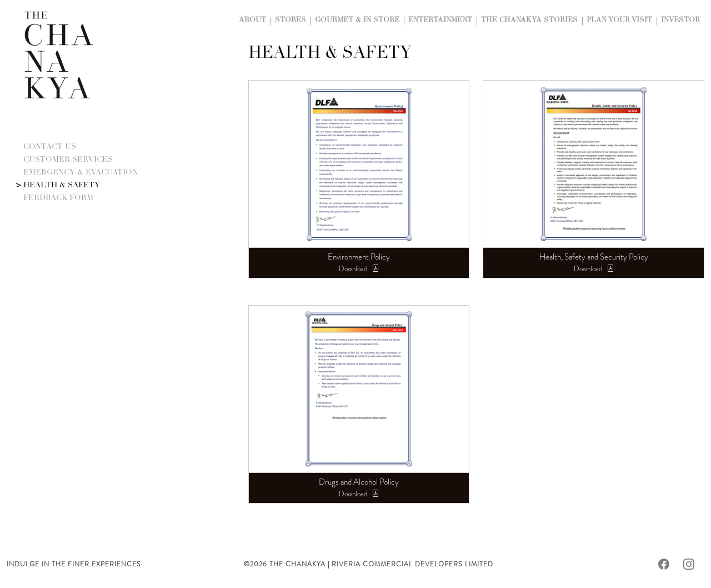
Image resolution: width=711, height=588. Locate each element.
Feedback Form (58, 198)
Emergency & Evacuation (81, 173)
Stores (291, 21)
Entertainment (440, 21)
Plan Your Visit (619, 21)
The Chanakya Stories (529, 21)
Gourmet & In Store (357, 21)
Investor (680, 21)
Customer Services (68, 160)
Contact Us (50, 147)
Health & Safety (62, 186)
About (252, 21)
